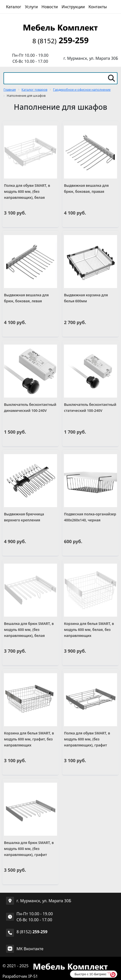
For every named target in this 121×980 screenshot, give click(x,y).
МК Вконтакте (30, 949)
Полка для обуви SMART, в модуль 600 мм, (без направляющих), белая (27, 191)
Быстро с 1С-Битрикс (90, 974)
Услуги (31, 7)
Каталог (14, 7)
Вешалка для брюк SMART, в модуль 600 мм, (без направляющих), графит (29, 849)
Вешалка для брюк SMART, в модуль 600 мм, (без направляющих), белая (29, 630)
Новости (50, 7)
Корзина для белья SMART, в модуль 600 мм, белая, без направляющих (89, 630)
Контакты (98, 7)
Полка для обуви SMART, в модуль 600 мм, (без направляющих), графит (87, 739)
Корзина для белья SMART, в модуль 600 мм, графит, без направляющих (29, 739)
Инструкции (73, 7)
